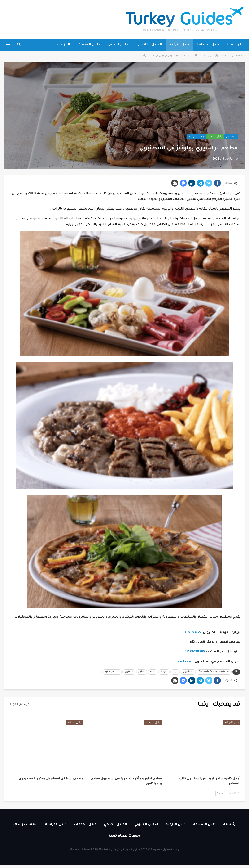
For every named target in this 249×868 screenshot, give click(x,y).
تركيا (175, 672)
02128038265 (195, 652)
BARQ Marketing (102, 850)
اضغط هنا (193, 632)
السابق (234, 793)
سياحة (164, 672)
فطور (142, 672)
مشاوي (129, 672)
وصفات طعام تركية (124, 836)
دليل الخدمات (89, 45)
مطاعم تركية (197, 136)
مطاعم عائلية (112, 672)
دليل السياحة (208, 45)
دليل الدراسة (56, 825)
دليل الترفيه (179, 45)
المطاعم (231, 136)
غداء (153, 672)
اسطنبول (188, 672)
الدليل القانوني (150, 45)
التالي (221, 793)
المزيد (65, 45)
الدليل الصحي (119, 45)
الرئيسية (234, 45)
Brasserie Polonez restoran (214, 672)
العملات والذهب (24, 825)
